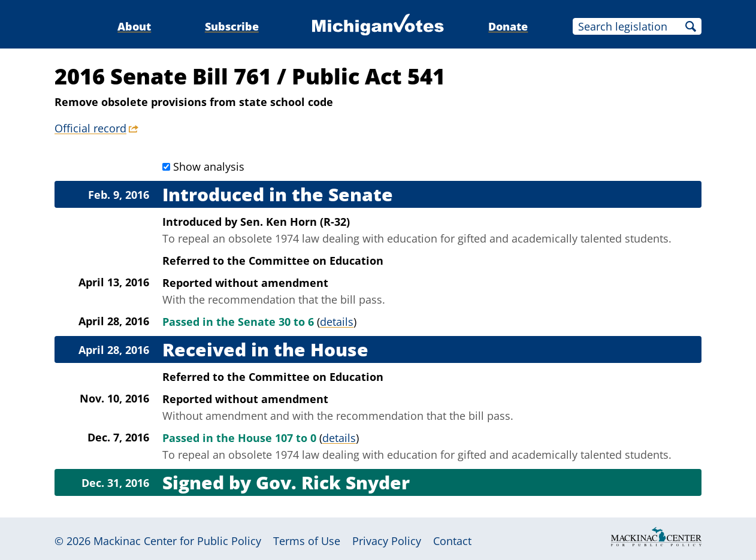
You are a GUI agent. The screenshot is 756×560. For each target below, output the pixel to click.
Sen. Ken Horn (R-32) (295, 222)
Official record (90, 128)
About (134, 26)
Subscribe (232, 26)
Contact (452, 541)
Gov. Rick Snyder (333, 482)
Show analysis (209, 167)
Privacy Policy (387, 541)
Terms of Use (307, 541)
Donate (508, 26)
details (337, 322)
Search (691, 26)
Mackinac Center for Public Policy (177, 541)
